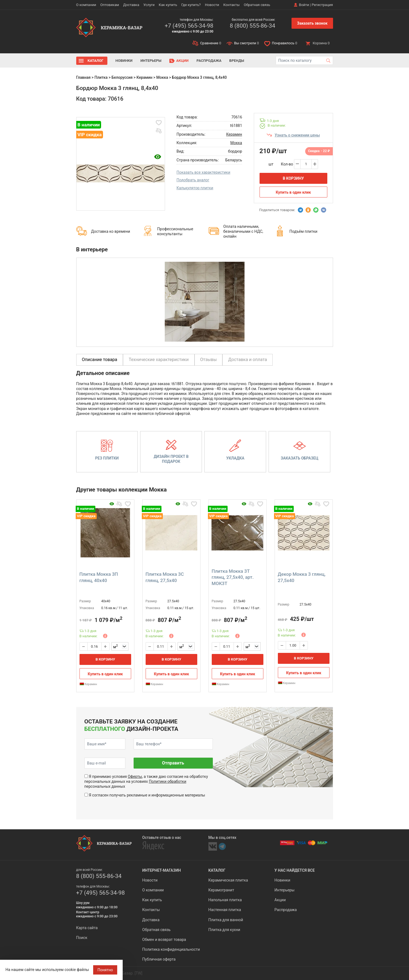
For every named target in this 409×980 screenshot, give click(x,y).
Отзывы (209, 360)
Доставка (131, 5)
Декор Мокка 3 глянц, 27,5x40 (302, 577)
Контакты (231, 5)
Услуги (149, 5)
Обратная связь (257, 5)
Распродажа (209, 61)
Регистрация (322, 5)
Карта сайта (87, 928)
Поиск (82, 938)
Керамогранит (221, 890)
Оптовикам (110, 5)
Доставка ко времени (111, 231)
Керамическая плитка (228, 880)
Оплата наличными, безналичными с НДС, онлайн (243, 231)
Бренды (237, 61)
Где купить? (191, 5)
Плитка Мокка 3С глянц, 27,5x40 (165, 577)
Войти (304, 5)
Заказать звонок (312, 23)
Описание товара (100, 360)
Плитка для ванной (226, 920)
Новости (212, 5)
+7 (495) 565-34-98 (189, 26)
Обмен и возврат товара (164, 940)
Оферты (135, 777)
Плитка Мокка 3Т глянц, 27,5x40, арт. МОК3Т (233, 577)
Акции (182, 61)
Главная (83, 77)
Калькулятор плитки (195, 188)
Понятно (105, 970)
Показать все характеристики (203, 172)
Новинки (124, 61)
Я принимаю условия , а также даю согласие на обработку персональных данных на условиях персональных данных (146, 781)
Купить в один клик (293, 192)
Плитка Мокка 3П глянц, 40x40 (99, 577)
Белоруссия (122, 77)
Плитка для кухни (224, 930)
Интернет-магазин (162, 870)
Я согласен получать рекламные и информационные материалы (147, 795)
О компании (86, 5)
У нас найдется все (295, 870)
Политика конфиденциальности (171, 949)
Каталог (96, 61)
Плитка (101, 77)
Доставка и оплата (248, 360)
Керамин (145, 77)
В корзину (293, 178)
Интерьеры (151, 61)
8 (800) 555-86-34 (252, 26)
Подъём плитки (303, 231)
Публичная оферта (159, 959)
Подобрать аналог (193, 180)
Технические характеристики (159, 360)
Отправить (173, 763)
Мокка (162, 77)
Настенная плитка (225, 910)
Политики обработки (168, 781)
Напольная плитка (225, 900)
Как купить (168, 5)
